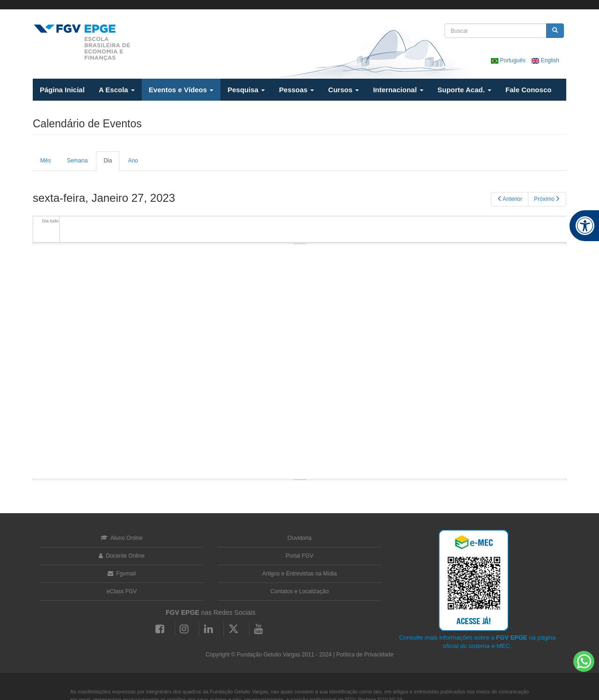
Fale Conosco (528, 90)
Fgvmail (122, 574)
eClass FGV (122, 591)
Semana (77, 161)
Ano (133, 161)
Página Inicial (62, 90)
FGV (293, 5)
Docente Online (122, 556)
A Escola (117, 90)
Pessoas (296, 90)
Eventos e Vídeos (181, 90)
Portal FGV (299, 556)
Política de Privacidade (365, 655)
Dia (111, 164)
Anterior (510, 199)
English (545, 60)
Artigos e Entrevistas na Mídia (299, 574)
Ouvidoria (299, 538)
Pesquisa (246, 90)
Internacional (398, 90)
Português (509, 60)
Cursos (343, 90)
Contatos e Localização (300, 591)
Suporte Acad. (464, 90)
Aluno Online (121, 538)
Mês (46, 161)
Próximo (547, 199)
